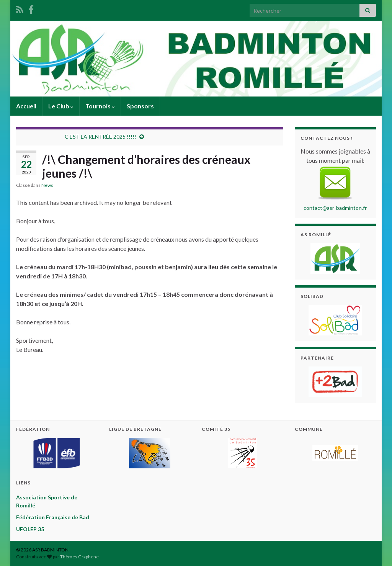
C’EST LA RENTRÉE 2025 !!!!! (100, 137)
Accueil (26, 106)
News (47, 185)
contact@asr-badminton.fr (335, 208)
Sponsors (140, 106)
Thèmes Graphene (79, 557)
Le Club (61, 106)
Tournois (100, 106)
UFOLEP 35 (30, 529)
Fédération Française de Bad (53, 517)
